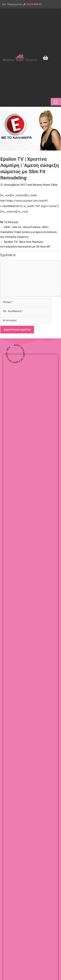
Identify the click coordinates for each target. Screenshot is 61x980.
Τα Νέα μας (11, 222)
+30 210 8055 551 (34, 4)
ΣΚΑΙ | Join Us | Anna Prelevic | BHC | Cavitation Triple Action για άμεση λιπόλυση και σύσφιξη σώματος (28, 232)
